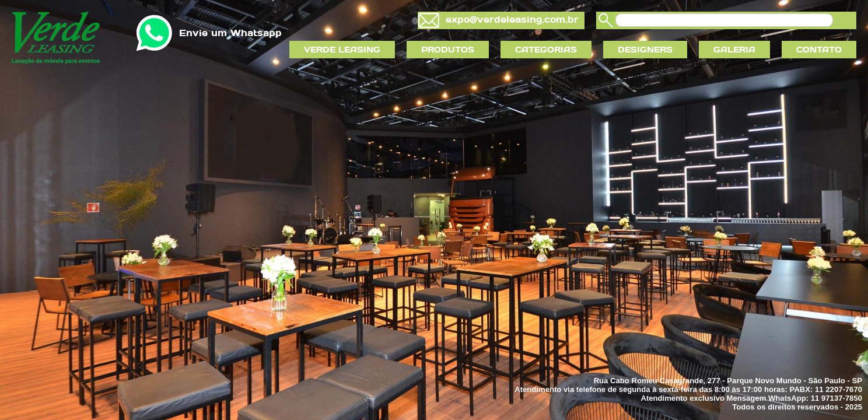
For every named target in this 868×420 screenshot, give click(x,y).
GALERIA (734, 50)
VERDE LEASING (342, 50)
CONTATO (819, 50)
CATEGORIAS (546, 50)
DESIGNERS (645, 50)
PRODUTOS (448, 50)
